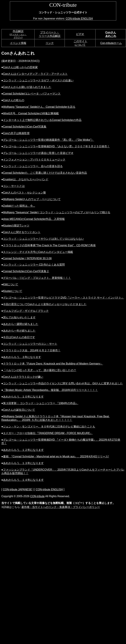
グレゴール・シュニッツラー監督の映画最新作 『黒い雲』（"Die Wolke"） (48, 140)
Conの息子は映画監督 (16, 133)
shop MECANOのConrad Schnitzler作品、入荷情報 (34, 219)
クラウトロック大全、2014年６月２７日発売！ (32, 350)
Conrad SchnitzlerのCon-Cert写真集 (25, 127)
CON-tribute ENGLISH (79, 19)
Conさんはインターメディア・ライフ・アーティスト (35, 74)
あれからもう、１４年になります (23, 480)
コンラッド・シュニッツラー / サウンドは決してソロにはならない (43, 239)
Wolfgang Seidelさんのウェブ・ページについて (32, 199)
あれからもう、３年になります (22, 357)
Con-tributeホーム (111, 43)
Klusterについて (13, 291)
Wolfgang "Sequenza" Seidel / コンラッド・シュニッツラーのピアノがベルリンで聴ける (57, 212)
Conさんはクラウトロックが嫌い (23, 377)
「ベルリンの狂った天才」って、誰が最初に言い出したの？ (40, 370)
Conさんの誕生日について (19, 410)
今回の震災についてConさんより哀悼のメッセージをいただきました (45, 304)
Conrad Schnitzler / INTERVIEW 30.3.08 (27, 258)
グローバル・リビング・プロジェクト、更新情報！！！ (37, 278)
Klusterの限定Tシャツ (16, 226)
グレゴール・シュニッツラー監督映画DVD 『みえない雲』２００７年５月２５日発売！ (56, 146)
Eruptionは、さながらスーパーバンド (26, 179)
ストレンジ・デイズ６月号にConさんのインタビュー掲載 (38, 252)
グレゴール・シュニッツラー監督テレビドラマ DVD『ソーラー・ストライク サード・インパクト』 (64, 298)
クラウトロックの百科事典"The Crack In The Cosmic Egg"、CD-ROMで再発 (49, 245)
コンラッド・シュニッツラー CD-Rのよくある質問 (34, 265)
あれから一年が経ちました (19, 331)
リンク (50, 43)
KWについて (11, 284)
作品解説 (18, 31)
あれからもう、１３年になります (23, 463)
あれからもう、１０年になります (23, 397)
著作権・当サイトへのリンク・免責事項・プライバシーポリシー (61, 507)
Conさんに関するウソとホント (22, 232)
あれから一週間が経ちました (21, 324)
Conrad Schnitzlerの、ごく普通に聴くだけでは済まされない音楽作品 (45, 173)
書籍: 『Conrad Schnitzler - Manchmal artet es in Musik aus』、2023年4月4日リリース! (56, 456)
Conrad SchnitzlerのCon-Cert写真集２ (26, 271)
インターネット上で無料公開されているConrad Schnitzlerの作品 (42, 120)
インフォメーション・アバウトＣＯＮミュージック (34, 160)
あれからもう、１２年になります (23, 450)
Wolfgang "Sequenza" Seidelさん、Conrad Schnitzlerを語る (39, 107)
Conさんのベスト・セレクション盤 (24, 193)
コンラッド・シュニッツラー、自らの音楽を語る (33, 166)
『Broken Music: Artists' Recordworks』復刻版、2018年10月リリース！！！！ (50, 390)
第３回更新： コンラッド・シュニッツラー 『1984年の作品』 (41, 403)
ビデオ (80, 34)
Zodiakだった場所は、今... (19, 206)
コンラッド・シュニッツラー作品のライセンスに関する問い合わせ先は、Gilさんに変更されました (63, 383)
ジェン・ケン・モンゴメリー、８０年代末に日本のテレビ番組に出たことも (49, 427)
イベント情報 (18, 43)
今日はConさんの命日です (19, 337)
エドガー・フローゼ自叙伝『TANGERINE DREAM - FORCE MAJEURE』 (48, 433)
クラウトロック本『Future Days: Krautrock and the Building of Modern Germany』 (53, 364)
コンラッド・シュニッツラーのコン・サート (30, 344)
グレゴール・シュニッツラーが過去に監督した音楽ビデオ (38, 153)
